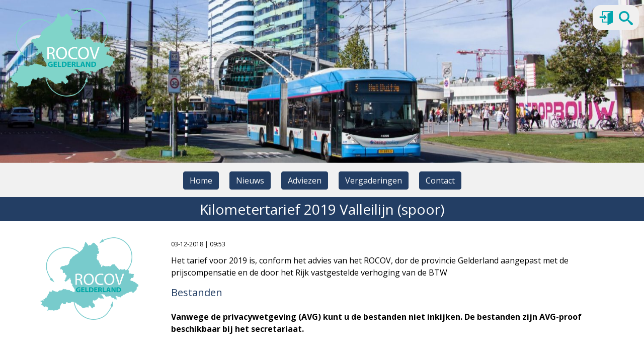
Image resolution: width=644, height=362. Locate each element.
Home (201, 180)
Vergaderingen (374, 180)
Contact (440, 180)
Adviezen (305, 180)
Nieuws (250, 180)
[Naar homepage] (62, 52)
